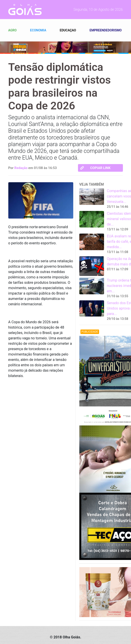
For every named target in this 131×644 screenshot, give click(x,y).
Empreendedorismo (105, 30)
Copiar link (95, 168)
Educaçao (68, 30)
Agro (12, 30)
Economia (38, 30)
